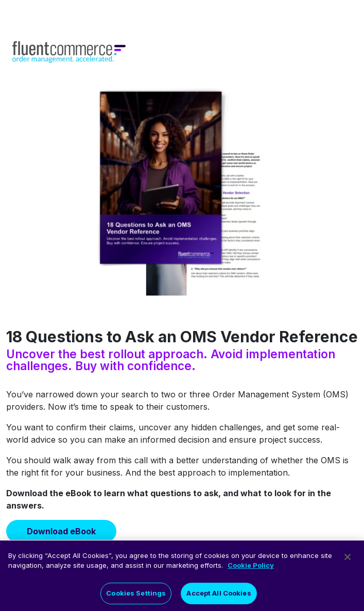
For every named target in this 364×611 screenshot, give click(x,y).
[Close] (348, 561)
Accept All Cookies (219, 597)
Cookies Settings (136, 597)
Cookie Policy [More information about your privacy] (251, 569)
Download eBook (61, 531)
